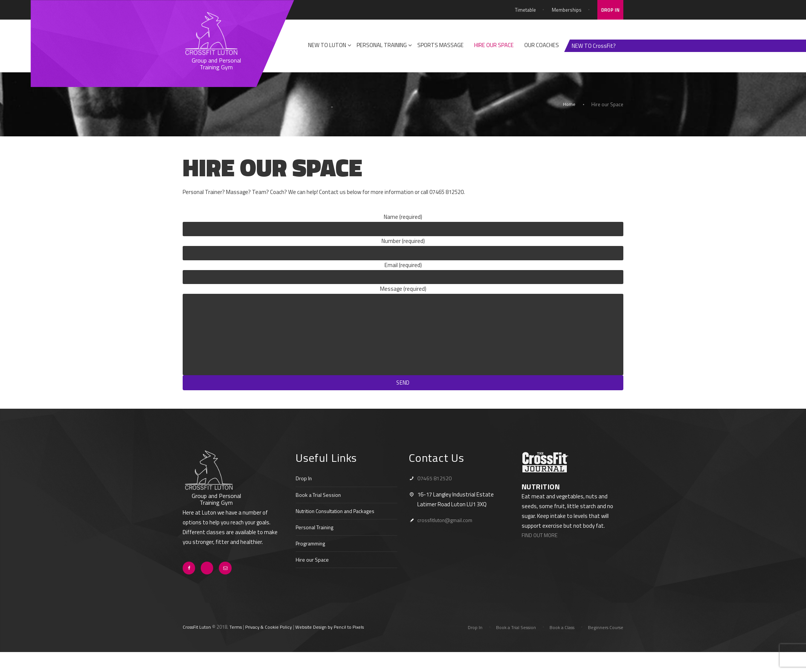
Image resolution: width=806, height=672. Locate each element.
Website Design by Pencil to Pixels (339, 637)
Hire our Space (313, 569)
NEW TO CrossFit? (594, 46)
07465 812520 (434, 488)
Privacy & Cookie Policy (274, 637)
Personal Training (316, 536)
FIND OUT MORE (541, 544)
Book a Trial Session (320, 504)
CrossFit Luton (198, 637)
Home (569, 105)
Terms (239, 637)
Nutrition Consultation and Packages (340, 520)
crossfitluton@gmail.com (448, 529)
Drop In (304, 488)
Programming (312, 552)
